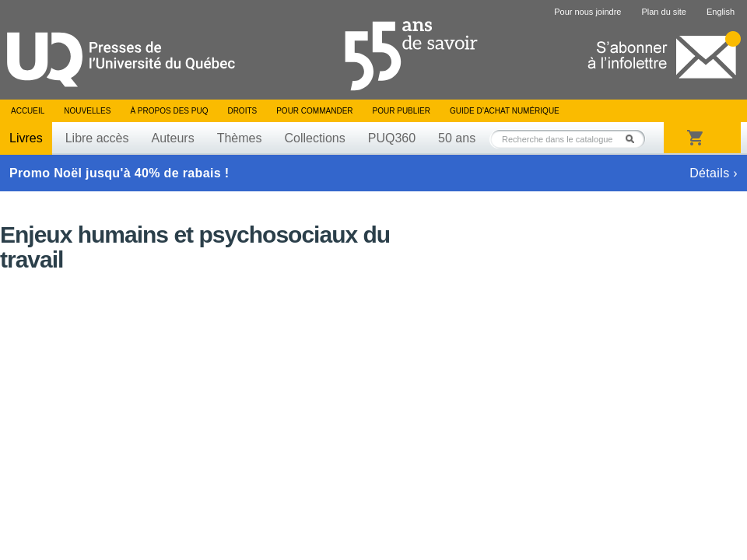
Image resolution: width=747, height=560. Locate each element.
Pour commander (314, 111)
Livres (26, 138)
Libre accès (97, 138)
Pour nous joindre (587, 12)
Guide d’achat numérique (505, 111)
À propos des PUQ (169, 111)
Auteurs (173, 138)
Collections (314, 138)
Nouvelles (87, 111)
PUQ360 (392, 138)
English (721, 12)
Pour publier (402, 111)
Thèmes (240, 138)
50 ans (457, 138)
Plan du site (663, 12)
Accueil (28, 111)
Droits (242, 111)
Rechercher (634, 139)
